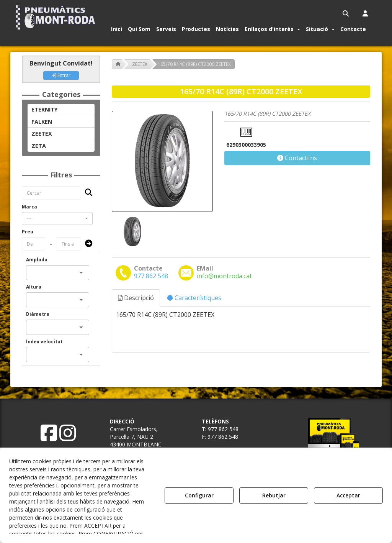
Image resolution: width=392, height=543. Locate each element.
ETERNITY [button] (45, 109)
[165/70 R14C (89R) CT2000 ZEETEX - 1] (132, 232)
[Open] (81, 272)
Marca (29, 207)
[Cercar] (86, 193)
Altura (34, 287)
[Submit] (86, 244)
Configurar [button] (199, 495)
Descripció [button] (136, 298)
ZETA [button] (39, 146)
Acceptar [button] (348, 495)
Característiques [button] (194, 298)
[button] (57, 17)
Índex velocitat (44, 342)
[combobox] (57, 218)
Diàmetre (38, 314)
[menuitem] (346, 13)
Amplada (37, 260)
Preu (28, 232)
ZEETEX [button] (42, 134)
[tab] (136, 298)
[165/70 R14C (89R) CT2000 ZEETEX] (162, 161)
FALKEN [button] (42, 122)
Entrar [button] (61, 75)
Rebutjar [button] (274, 495)
